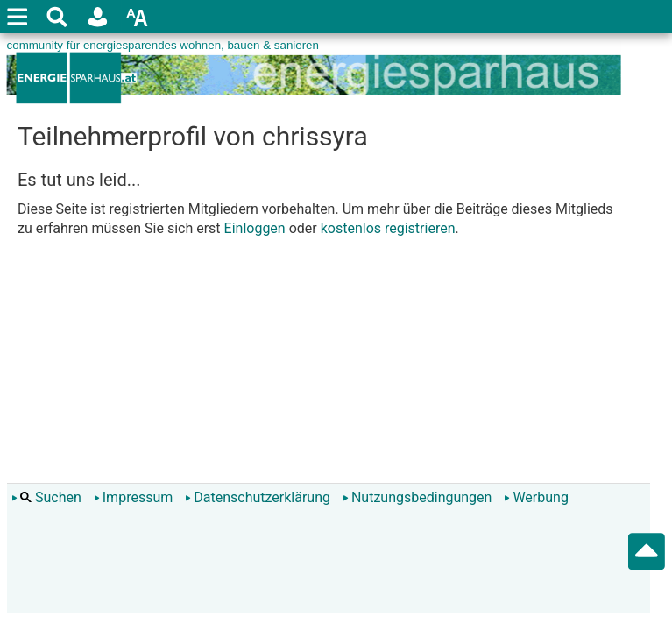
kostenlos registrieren (388, 228)
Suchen (46, 497)
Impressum (134, 497)
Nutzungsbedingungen (417, 497)
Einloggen (255, 228)
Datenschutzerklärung (258, 497)
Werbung (536, 497)
